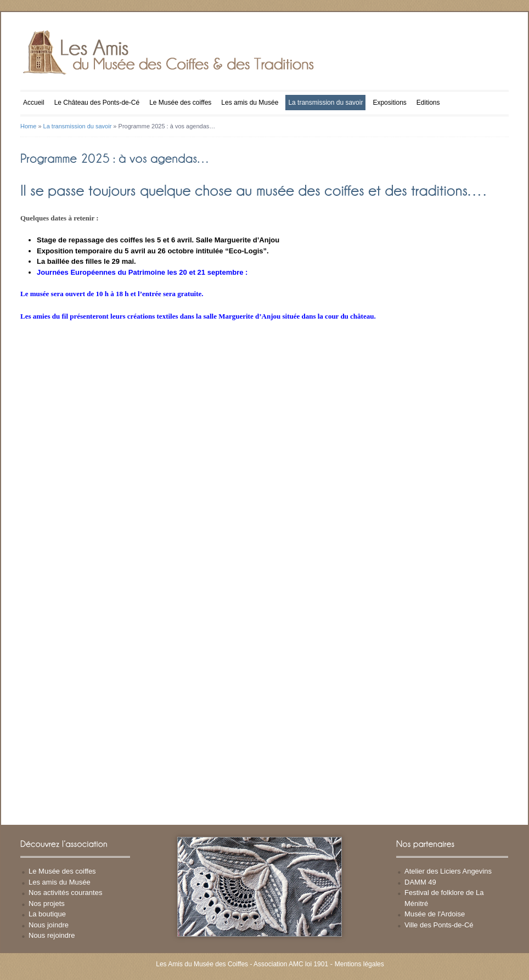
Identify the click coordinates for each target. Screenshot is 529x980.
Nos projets (47, 903)
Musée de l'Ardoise (435, 914)
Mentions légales (359, 964)
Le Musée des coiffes (180, 103)
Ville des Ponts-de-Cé (439, 925)
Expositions (389, 103)
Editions (428, 103)
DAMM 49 (420, 882)
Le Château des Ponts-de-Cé (97, 103)
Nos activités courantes (65, 893)
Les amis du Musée (250, 103)
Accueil (34, 103)
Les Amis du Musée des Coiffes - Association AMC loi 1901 (242, 964)
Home (28, 126)
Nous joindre (49, 925)
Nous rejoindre (52, 935)
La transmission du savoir (325, 103)
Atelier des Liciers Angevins (448, 871)
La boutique (47, 914)
